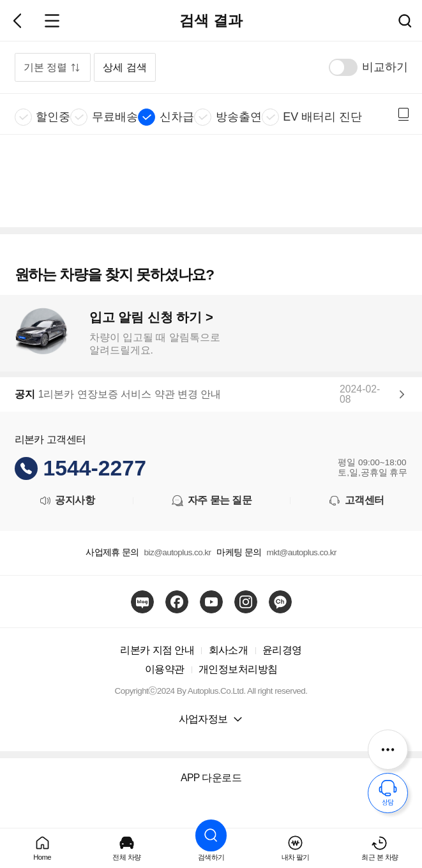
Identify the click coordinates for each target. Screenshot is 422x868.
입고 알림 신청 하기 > (151, 317)
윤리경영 (282, 650)
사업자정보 (203, 719)
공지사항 (66, 501)
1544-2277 (95, 468)
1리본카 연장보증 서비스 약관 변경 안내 (130, 394)
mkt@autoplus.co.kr (302, 552)
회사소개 (229, 650)
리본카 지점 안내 (157, 650)
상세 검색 (124, 67)
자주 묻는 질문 (211, 501)
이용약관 (165, 669)
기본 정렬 (45, 67)
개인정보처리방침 (238, 669)
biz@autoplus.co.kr (178, 552)
